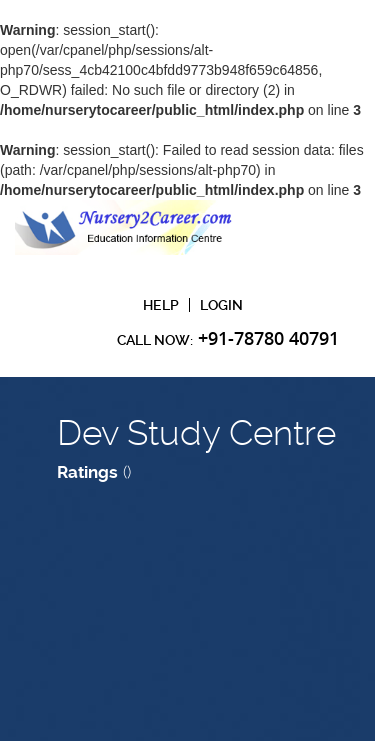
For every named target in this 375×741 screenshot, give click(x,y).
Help (161, 305)
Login (221, 305)
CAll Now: (228, 338)
